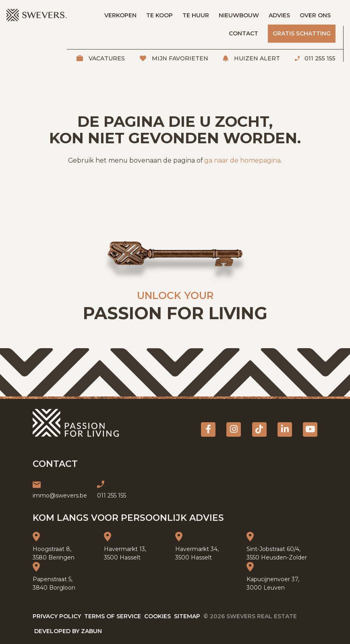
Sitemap (187, 616)
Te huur (196, 15)
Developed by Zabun (68, 631)
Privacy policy (57, 616)
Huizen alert (256, 58)
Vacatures (106, 58)
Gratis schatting (302, 33)
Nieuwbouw (239, 15)
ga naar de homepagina (242, 160)
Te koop (159, 15)
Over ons (315, 15)
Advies (279, 15)
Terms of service (113, 616)
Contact (243, 33)
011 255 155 (319, 58)
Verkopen (120, 15)
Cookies (157, 616)
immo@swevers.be (60, 495)
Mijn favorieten (179, 58)
